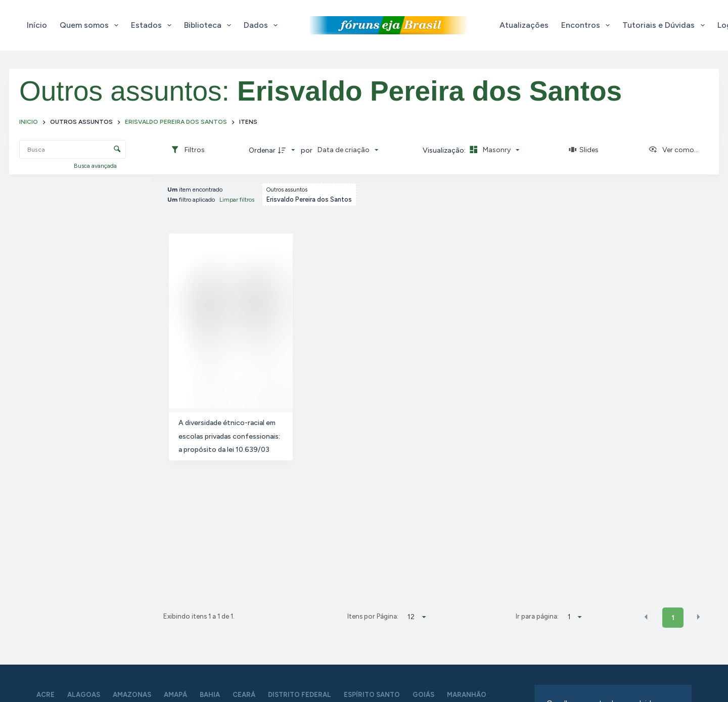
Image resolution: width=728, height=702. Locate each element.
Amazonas (132, 695)
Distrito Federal (300, 695)
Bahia (210, 695)
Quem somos (91, 25)
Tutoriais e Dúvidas (665, 25)
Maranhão (467, 695)
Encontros (587, 25)
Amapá (175, 695)
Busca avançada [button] (96, 166)
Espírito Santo (372, 695)
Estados (153, 25)
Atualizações (524, 25)
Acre (45, 695)
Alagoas (84, 695)
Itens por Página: (373, 616)
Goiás (423, 695)
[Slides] (584, 150)
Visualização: (445, 150)
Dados (263, 25)
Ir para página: (537, 616)
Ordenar (262, 150)
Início (37, 25)
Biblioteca (210, 25)
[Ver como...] (673, 150)
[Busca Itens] (73, 149)
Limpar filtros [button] (237, 200)
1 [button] (673, 618)
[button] (646, 617)
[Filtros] (188, 150)
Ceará (244, 695)
